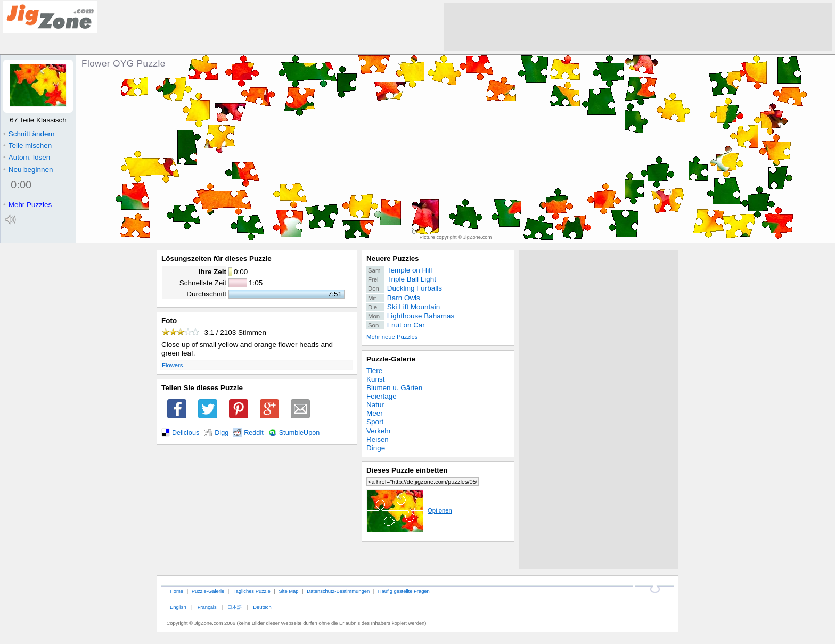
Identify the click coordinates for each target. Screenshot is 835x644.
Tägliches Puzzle (252, 591)
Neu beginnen (28, 170)
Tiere (374, 371)
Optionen (409, 510)
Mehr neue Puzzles (392, 337)
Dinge (376, 448)
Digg (222, 433)
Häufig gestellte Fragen (404, 591)
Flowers (172, 365)
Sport (375, 422)
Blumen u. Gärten (394, 388)
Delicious (186, 433)
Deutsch (262, 607)
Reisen (378, 439)
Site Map (288, 591)
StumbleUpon (300, 433)
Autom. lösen (27, 157)
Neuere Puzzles (393, 258)
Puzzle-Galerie (391, 359)
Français (207, 607)
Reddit (254, 433)
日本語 (235, 607)
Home (177, 591)
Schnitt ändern (29, 134)
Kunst (375, 379)
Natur (375, 405)
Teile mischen (27, 146)
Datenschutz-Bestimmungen (338, 591)
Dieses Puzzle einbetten (407, 470)
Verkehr (379, 431)
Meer (375, 413)
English (178, 607)
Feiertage (382, 396)
